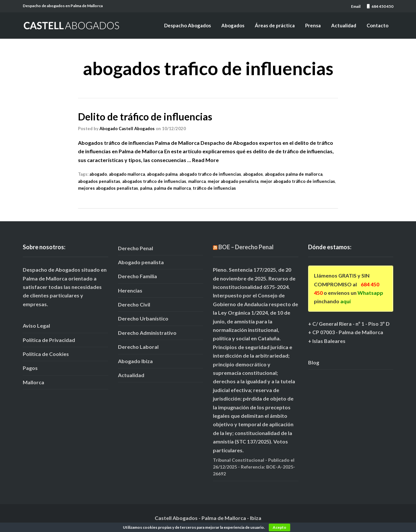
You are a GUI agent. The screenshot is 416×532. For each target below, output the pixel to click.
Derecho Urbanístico (143, 318)
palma (146, 188)
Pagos (30, 368)
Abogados (233, 25)
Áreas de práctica (275, 25)
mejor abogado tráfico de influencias (298, 181)
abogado (98, 174)
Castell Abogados (176, 518)
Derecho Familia (137, 276)
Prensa (313, 25)
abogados (253, 174)
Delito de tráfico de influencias (145, 116)
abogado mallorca (127, 174)
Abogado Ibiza (135, 361)
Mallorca (33, 382)
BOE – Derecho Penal (246, 247)
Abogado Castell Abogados (127, 129)
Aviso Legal (36, 326)
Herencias (130, 290)
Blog (314, 362)
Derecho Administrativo (147, 333)
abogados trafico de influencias (154, 181)
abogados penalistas (99, 181)
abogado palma (162, 174)
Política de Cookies (46, 354)
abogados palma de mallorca (294, 174)
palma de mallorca (172, 188)
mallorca (197, 181)
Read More (205, 160)
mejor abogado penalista (233, 181)
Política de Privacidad (49, 340)
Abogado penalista (141, 262)
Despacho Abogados (188, 25)
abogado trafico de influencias (210, 174)
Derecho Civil (134, 304)
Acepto (279, 527)
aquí (345, 301)
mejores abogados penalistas (108, 188)
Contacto (377, 25)
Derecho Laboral (138, 347)
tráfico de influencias (214, 188)
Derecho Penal (136, 248)
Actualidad (344, 25)
